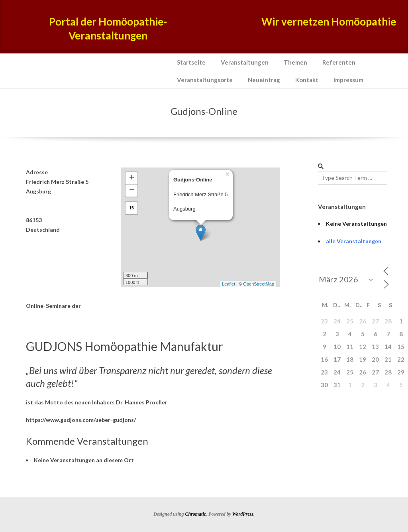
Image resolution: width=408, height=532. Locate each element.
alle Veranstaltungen (354, 241)
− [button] (132, 191)
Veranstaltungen (245, 62)
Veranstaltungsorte (205, 80)
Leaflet (229, 284)
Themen (295, 62)
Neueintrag (264, 80)
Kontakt (307, 80)
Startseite (191, 62)
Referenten (339, 62)
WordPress (243, 514)
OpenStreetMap (259, 284)
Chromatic (195, 514)
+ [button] (132, 178)
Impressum (348, 80)
